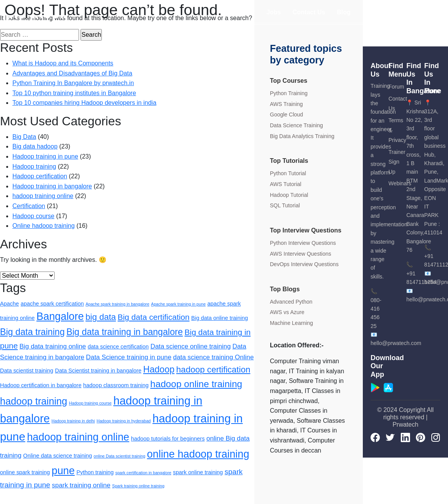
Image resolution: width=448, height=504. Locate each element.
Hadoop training (34, 167)
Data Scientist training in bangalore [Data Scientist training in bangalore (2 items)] (98, 371)
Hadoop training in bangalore (52, 186)
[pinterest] (421, 437)
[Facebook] (375, 437)
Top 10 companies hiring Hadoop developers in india (84, 103)
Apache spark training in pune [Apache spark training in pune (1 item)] (178, 304)
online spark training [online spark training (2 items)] (25, 472)
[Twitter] (390, 437)
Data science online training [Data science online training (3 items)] (191, 346)
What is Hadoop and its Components (63, 63)
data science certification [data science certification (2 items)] (118, 347)
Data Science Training (296, 125)
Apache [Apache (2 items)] (9, 304)
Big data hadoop (35, 146)
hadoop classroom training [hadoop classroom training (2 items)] (116, 385)
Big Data (24, 137)
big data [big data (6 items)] (101, 317)
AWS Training (286, 104)
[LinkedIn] (405, 437)
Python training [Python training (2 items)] (95, 472)
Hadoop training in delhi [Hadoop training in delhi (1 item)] (73, 421)
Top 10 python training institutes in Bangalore (74, 93)
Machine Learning (291, 323)
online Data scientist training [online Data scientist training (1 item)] (119, 456)
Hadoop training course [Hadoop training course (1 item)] (90, 403)
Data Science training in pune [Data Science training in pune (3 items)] (129, 357)
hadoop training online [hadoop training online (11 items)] (78, 437)
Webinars (400, 183)
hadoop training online (43, 196)
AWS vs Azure (287, 312)
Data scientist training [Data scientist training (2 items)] (27, 371)
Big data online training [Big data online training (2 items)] (220, 318)
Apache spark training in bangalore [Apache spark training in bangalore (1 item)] (118, 304)
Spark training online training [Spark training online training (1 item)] (138, 486)
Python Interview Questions (303, 243)
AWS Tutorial (286, 184)
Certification (29, 206)
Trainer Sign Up (397, 162)
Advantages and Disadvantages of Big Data (72, 73)
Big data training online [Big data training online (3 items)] (53, 346)
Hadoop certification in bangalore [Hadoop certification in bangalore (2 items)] (41, 385)
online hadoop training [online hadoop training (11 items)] (198, 454)
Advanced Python (291, 302)
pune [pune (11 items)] (63, 471)
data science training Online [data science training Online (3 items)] (213, 357)
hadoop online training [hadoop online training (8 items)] (196, 384)
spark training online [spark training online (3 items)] (81, 485)
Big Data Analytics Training (302, 136)
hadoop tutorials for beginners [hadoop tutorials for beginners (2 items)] (168, 439)
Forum (396, 87)
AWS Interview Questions (300, 254)
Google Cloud (287, 114)
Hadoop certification (40, 176)
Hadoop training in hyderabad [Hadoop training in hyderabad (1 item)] (124, 421)
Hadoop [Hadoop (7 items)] (159, 369)
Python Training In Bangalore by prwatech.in (73, 83)
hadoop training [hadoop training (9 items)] (34, 401)
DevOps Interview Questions (304, 264)
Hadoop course (33, 216)
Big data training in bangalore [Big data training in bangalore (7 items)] (124, 332)
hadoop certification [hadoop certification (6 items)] (213, 370)
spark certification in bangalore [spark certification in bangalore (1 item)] (143, 473)
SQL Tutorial (285, 205)
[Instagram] (436, 437)
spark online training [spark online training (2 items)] (198, 472)
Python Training (289, 93)
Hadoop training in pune (45, 156)
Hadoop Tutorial (289, 195)
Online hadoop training (44, 226)
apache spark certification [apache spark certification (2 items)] (52, 304)
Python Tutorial (288, 173)
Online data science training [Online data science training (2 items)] (58, 456)
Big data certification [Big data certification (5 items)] (154, 317)
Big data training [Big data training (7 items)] (32, 332)
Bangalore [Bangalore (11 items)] (60, 316)
